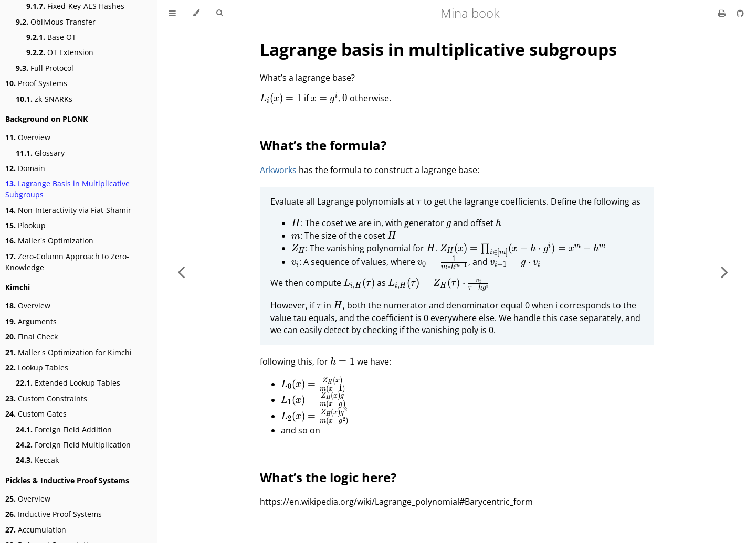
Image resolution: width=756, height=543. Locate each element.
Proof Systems (36, 83)
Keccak (37, 460)
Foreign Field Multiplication (73, 445)
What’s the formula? (323, 145)
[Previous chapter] (181, 271)
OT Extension (60, 52)
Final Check (31, 337)
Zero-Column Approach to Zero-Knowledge (67, 262)
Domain (25, 168)
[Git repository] (740, 13)
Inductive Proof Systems (54, 514)
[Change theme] (196, 13)
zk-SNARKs (44, 99)
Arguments (31, 321)
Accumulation (36, 530)
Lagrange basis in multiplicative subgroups (438, 49)
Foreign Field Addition (64, 429)
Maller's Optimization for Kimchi (69, 352)
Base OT (51, 37)
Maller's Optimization (49, 241)
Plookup (25, 225)
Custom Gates (36, 414)
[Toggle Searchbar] (219, 13)
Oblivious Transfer (56, 22)
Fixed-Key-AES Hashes (75, 6)
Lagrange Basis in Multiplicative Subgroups (67, 189)
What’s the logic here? (328, 477)
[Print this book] (723, 13)
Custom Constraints (46, 398)
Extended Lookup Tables (68, 383)
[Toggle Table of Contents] (172, 13)
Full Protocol (45, 68)
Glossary (40, 153)
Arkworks (278, 170)
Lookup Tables (37, 368)
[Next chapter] (724, 271)
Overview (28, 137)
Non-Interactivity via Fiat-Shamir (68, 210)
